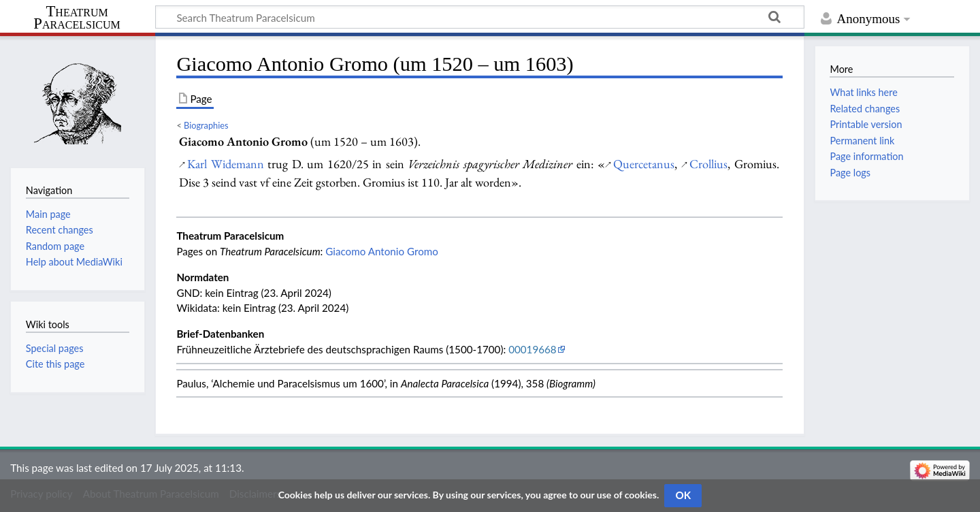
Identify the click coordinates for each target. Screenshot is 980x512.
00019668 (532, 349)
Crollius (708, 164)
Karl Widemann (225, 164)
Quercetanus (644, 164)
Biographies (206, 125)
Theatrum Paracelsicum (77, 18)
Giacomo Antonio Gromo (382, 251)
